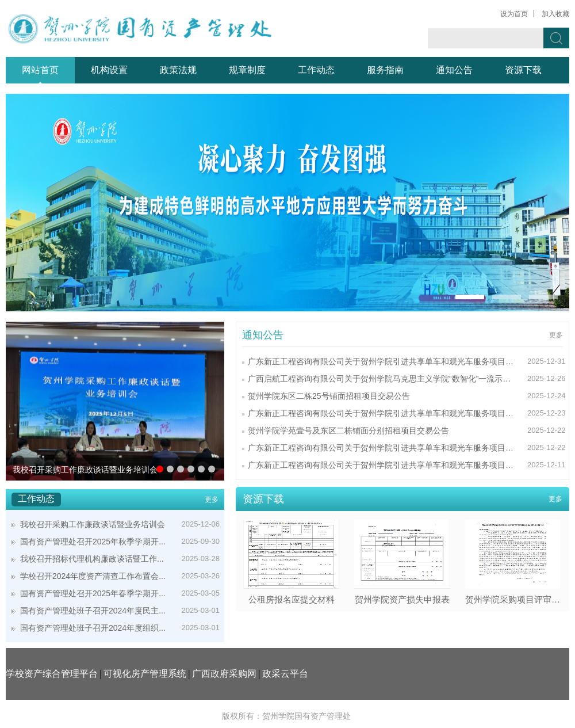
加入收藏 (555, 14)
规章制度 (247, 70)
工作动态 (316, 70)
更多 (212, 500)
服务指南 (385, 70)
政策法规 (178, 70)
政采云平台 (285, 674)
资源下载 (523, 70)
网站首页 (40, 70)
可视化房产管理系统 (145, 674)
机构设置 (109, 70)
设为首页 (514, 14)
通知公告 (454, 70)
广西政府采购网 (224, 674)
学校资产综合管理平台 (52, 674)
